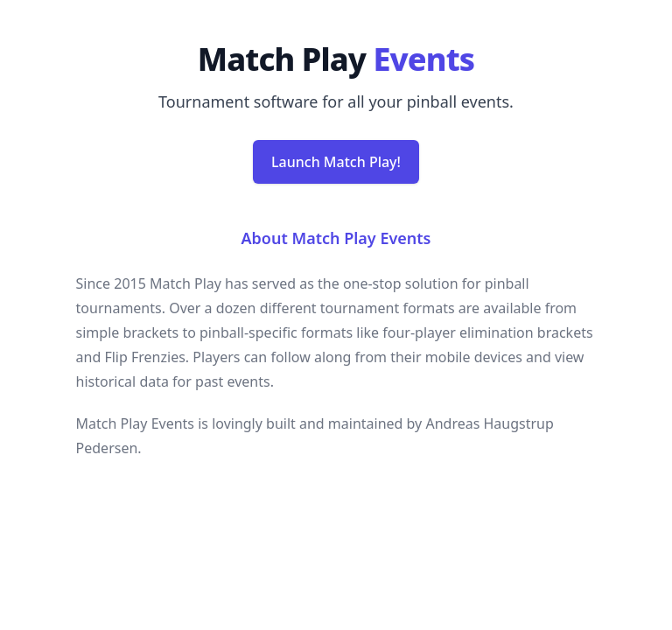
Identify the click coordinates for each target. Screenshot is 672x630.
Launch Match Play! (336, 162)
